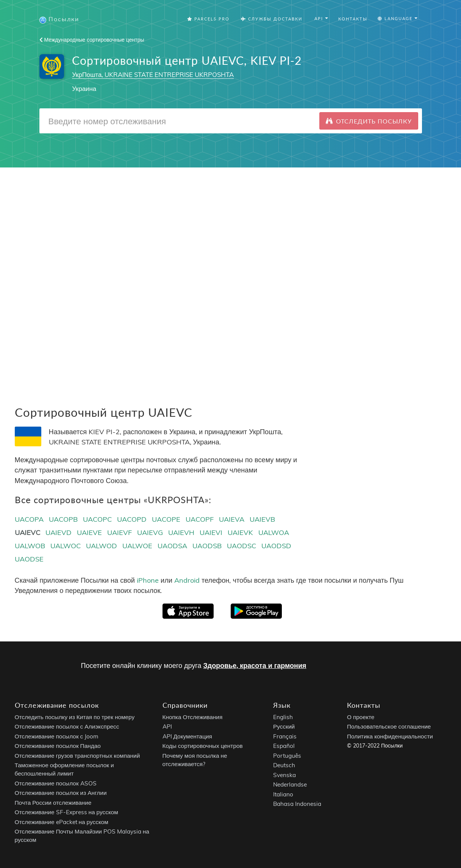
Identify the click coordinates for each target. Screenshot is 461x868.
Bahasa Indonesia (297, 804)
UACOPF (200, 519)
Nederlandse (290, 784)
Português (287, 755)
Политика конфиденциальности (390, 736)
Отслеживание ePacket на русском (62, 822)
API (167, 726)
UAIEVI (211, 533)
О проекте (361, 717)
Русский (284, 726)
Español (284, 746)
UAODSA (172, 546)
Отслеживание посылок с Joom (57, 736)
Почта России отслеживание (53, 802)
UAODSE (29, 559)
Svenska (284, 775)
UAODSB (207, 546)
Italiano (283, 794)
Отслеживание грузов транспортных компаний (77, 755)
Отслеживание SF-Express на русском (66, 812)
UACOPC (97, 519)
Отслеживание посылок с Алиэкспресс (67, 726)
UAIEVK (240, 533)
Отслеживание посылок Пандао (58, 746)
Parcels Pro (208, 19)
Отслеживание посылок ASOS (56, 783)
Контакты (353, 19)
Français (285, 736)
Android (187, 580)
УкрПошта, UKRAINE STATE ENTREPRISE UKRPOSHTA (153, 74)
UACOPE (166, 519)
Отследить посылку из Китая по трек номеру (75, 717)
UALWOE (137, 546)
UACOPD (132, 519)
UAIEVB (262, 519)
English (283, 717)
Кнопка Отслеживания (193, 717)
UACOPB (63, 519)
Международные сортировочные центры (92, 40)
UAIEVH (181, 533)
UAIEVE (89, 533)
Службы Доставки (272, 19)
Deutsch (284, 765)
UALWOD (102, 546)
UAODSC (241, 546)
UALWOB (30, 546)
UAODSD (276, 546)
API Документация (187, 736)
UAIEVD (59, 533)
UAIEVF (120, 533)
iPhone (148, 580)
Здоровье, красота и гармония (255, 665)
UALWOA (274, 533)
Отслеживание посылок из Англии (61, 793)
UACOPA (29, 519)
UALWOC (66, 546)
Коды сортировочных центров (203, 746)
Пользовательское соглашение (389, 726)
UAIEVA (232, 519)
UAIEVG (150, 533)
